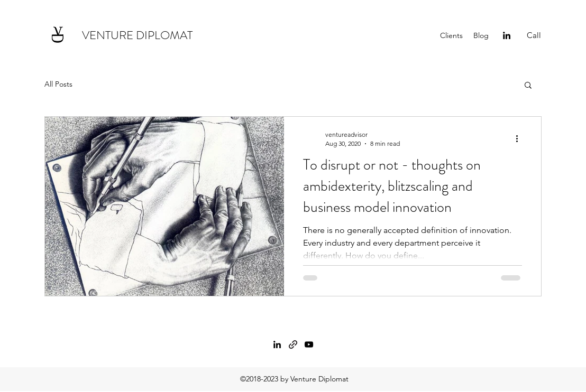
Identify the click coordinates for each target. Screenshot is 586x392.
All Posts (58, 84)
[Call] (534, 35)
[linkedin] (507, 35)
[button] (528, 86)
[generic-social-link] (293, 344)
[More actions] (520, 138)
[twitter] (309, 344)
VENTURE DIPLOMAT (137, 35)
